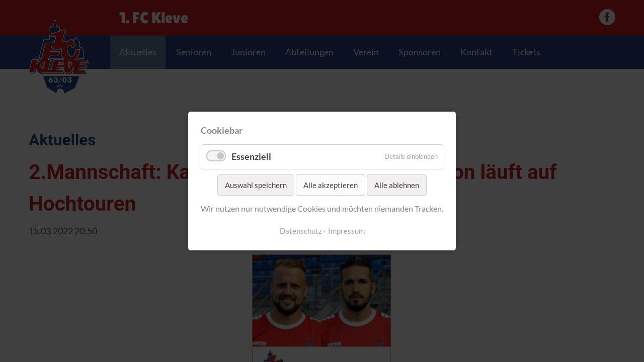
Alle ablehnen (397, 185)
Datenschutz (301, 231)
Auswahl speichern (256, 185)
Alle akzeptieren (331, 185)
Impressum (346, 231)
